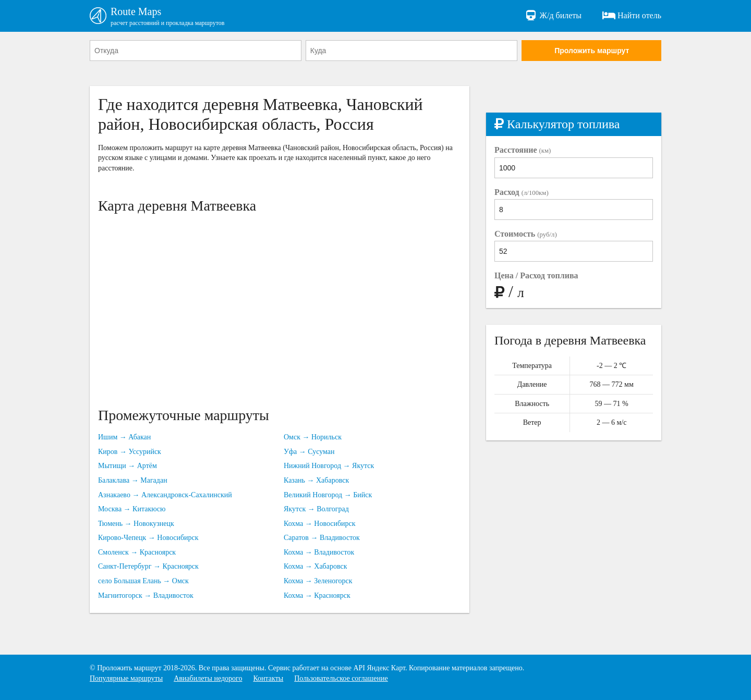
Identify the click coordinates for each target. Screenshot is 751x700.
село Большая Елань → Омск (143, 581)
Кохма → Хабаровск (315, 566)
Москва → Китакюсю (132, 509)
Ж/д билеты (553, 16)
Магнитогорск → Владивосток (146, 595)
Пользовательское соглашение (341, 678)
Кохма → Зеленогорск (318, 581)
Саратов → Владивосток (322, 538)
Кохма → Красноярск (317, 595)
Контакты (268, 678)
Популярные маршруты (126, 678)
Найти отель (632, 16)
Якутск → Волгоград (316, 509)
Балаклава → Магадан (133, 480)
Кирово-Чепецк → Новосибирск (148, 538)
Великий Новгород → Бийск (328, 495)
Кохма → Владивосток (319, 552)
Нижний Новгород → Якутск (329, 466)
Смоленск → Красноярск (137, 552)
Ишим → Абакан (124, 437)
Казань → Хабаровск (316, 480)
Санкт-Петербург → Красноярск (148, 566)
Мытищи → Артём (128, 466)
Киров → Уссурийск (130, 452)
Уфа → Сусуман (309, 452)
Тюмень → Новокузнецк (136, 524)
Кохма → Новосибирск (320, 524)
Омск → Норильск (313, 437)
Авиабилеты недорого (208, 678)
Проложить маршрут (592, 51)
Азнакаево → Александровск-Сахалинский (165, 495)
